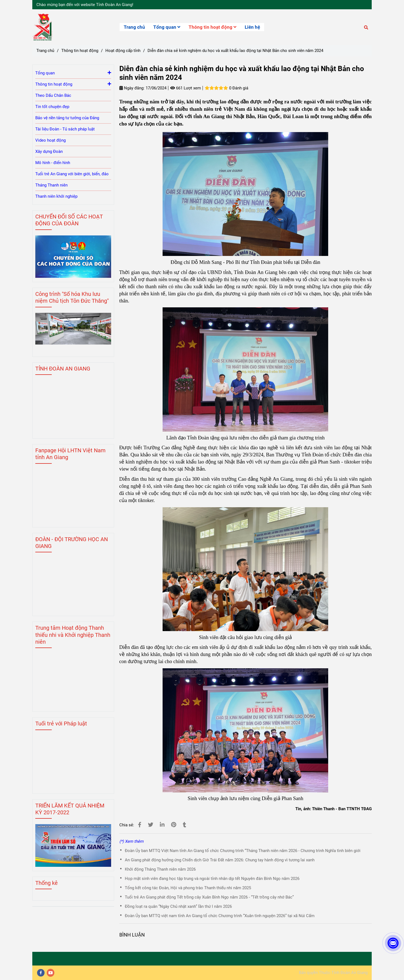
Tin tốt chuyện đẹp (52, 107)
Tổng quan (167, 27)
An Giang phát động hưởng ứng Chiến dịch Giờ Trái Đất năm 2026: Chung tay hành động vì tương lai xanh (220, 860)
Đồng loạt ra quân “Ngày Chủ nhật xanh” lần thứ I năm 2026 (178, 906)
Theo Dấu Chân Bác (53, 95)
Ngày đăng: (132, 88)
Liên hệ (252, 27)
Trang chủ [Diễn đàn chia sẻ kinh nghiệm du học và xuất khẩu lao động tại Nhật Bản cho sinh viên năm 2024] (45, 51)
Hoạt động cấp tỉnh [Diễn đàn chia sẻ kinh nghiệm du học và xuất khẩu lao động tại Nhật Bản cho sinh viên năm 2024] (123, 51)
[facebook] (41, 973)
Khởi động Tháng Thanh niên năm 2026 (160, 869)
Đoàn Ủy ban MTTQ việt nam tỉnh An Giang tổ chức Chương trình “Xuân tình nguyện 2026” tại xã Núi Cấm (220, 916)
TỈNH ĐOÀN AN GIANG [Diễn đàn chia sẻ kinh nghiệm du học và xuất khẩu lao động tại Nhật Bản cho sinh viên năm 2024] (63, 369)
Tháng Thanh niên (51, 185)
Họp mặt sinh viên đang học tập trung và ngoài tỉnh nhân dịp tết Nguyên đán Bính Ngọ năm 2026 (212, 879)
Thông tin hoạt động (213, 27)
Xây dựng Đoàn (49, 151)
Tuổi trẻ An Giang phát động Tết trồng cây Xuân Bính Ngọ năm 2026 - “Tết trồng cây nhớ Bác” (209, 897)
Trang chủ (134, 27)
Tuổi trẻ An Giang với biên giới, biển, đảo (72, 174)
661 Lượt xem (186, 88)
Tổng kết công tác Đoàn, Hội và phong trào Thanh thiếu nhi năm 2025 (188, 888)
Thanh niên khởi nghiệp (56, 196)
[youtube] (51, 973)
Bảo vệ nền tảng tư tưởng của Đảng (67, 118)
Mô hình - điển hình (53, 163)
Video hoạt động (50, 140)
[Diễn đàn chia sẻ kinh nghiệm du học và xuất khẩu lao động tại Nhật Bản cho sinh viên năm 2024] (42, 27)
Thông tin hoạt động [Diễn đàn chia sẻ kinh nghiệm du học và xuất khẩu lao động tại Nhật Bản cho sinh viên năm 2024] (80, 51)
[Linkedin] (162, 825)
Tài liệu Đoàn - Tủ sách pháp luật (65, 129)
